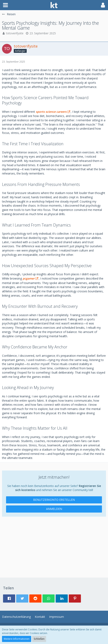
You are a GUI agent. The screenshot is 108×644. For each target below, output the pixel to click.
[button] (5, 5)
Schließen (39, 639)
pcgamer (29, 278)
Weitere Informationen (17, 639)
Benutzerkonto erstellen (54, 500)
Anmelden (54, 509)
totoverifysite (15, 33)
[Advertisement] (54, 545)
